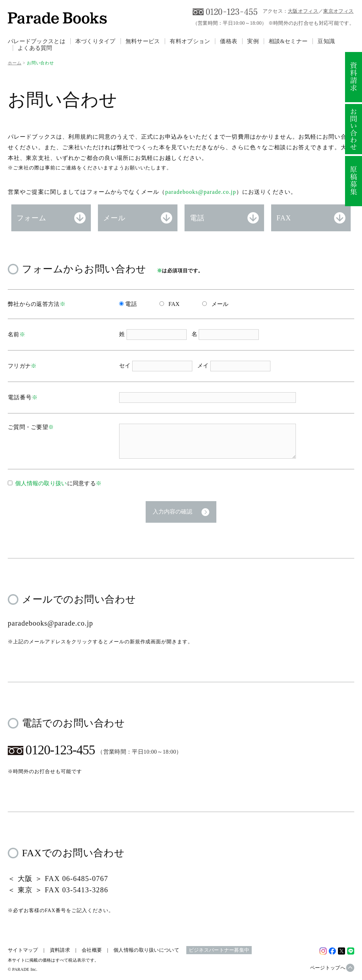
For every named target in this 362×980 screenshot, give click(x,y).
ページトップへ (328, 968)
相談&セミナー (288, 41)
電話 (197, 218)
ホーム (15, 63)
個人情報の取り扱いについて (146, 950)
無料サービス (143, 41)
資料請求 (60, 950)
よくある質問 (35, 48)
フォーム (31, 218)
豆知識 (326, 41)
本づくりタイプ (95, 41)
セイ (126, 366)
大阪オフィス (303, 11)
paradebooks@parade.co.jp (201, 192)
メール (114, 218)
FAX (284, 218)
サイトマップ (23, 950)
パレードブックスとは (37, 41)
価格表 (229, 41)
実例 (253, 41)
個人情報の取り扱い (41, 483)
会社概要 (92, 950)
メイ (204, 366)
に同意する (58, 483)
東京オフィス (338, 11)
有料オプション (190, 41)
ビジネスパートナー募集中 (219, 950)
